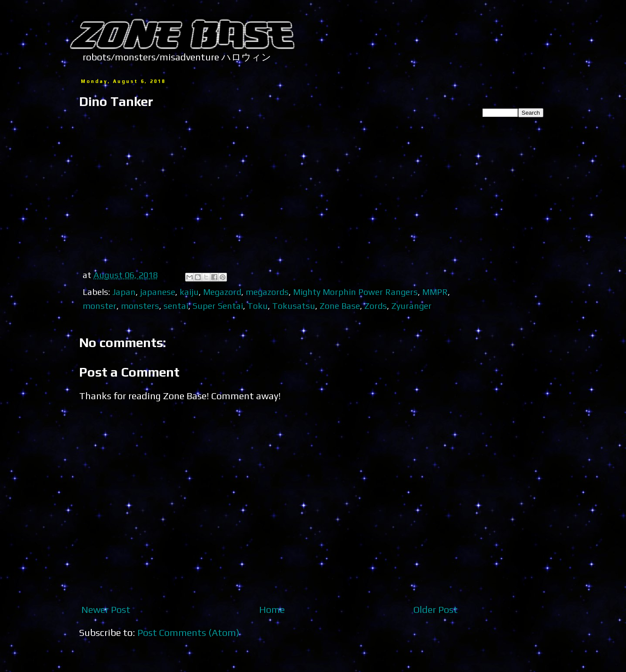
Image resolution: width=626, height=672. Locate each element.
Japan (124, 292)
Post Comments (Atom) (188, 632)
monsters (140, 306)
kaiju (189, 292)
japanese (158, 292)
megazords (267, 292)
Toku (258, 306)
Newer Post (106, 609)
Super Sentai (218, 306)
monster (100, 306)
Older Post (436, 609)
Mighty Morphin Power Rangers (355, 292)
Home (272, 609)
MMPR (435, 292)
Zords (376, 306)
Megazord (222, 292)
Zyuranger (411, 306)
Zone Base (340, 306)
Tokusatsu (294, 306)
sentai (176, 306)
